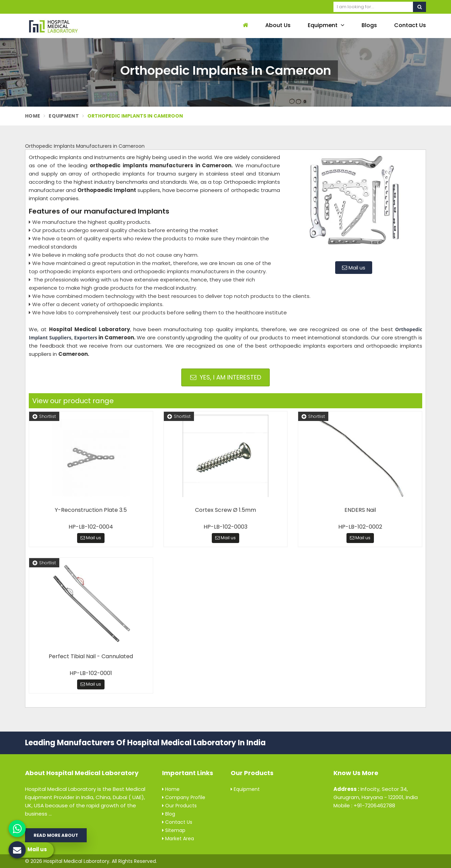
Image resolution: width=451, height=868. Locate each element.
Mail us (354, 268)
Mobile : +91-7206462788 (364, 805)
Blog (169, 814)
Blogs (369, 25)
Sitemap (174, 830)
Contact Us (410, 25)
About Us (278, 25)
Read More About (56, 835)
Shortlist (44, 416)
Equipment (326, 25)
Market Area (178, 839)
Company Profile (184, 797)
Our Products (179, 806)
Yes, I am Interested (226, 377)
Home (33, 116)
